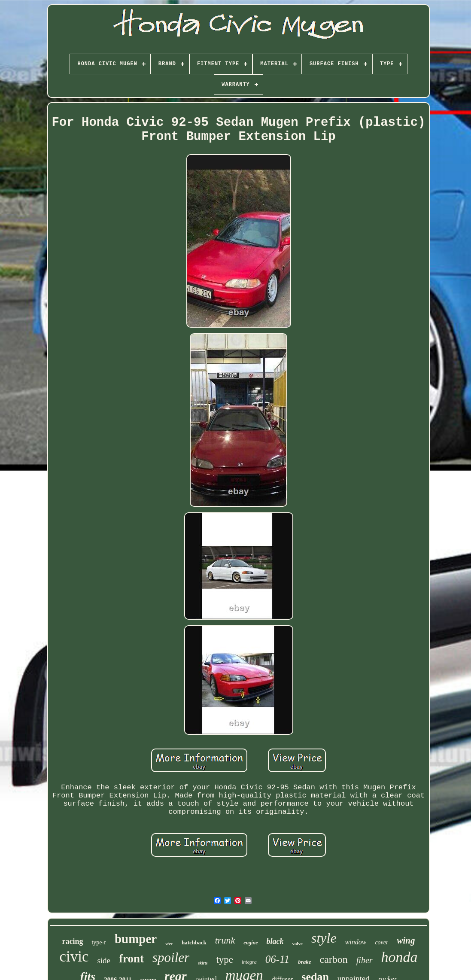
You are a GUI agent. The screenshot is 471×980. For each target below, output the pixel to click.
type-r (99, 942)
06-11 (277, 959)
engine (251, 943)
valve (298, 943)
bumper (136, 939)
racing (72, 941)
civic (74, 957)
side (104, 960)
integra (249, 962)
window (356, 942)
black (275, 941)
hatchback (194, 942)
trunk (225, 940)
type (225, 960)
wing (406, 940)
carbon (334, 959)
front (131, 959)
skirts (203, 963)
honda (400, 957)
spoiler (171, 957)
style (324, 938)
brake (304, 962)
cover (381, 942)
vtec (169, 943)
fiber (365, 960)
